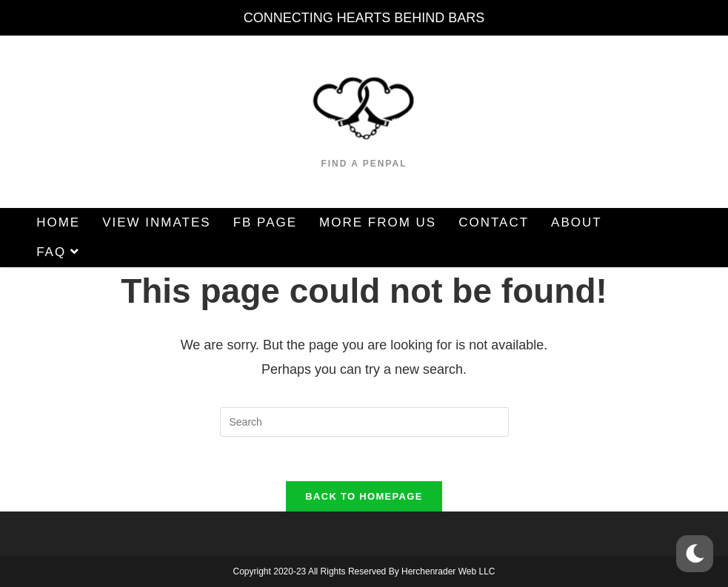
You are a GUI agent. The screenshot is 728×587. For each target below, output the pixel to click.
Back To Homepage (364, 496)
